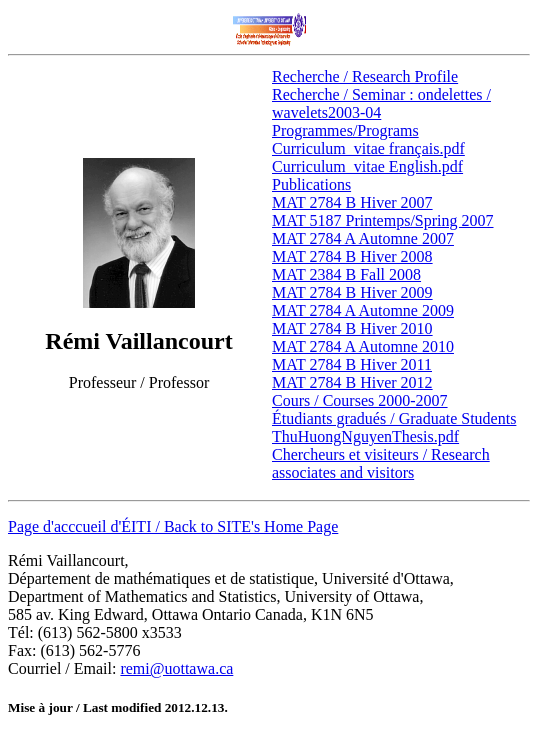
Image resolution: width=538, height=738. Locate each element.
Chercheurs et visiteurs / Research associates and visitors (381, 463)
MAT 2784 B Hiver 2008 (352, 256)
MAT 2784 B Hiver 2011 (352, 364)
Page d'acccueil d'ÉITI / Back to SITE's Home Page (173, 526)
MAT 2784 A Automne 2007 (363, 238)
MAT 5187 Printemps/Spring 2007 (383, 220)
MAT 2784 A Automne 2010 (363, 346)
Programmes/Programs (345, 130)
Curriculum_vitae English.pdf (367, 166)
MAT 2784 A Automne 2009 (363, 310)
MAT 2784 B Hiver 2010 (352, 328)
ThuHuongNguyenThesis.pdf (365, 436)
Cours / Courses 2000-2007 (360, 400)
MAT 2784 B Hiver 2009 (352, 292)
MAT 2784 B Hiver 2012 (352, 382)
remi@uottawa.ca (176, 668)
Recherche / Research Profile (365, 76)
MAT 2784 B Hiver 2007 (352, 202)
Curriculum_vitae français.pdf (368, 148)
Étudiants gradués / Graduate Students (394, 418)
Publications (311, 184)
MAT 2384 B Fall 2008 (346, 274)
